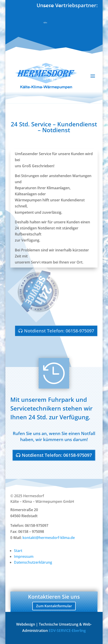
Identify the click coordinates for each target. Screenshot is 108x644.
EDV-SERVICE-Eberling (67, 631)
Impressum (24, 556)
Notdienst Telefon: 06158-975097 (59, 331)
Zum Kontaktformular (54, 606)
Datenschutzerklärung (33, 562)
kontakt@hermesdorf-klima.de (49, 538)
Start (18, 551)
